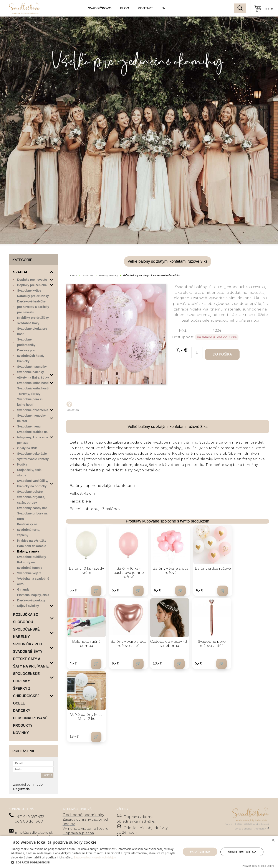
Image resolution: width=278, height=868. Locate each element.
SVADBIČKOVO (100, 8)
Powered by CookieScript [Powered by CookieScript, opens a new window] (258, 866)
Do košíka (222, 354)
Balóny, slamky (109, 275)
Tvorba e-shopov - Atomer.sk (251, 829)
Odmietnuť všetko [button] (242, 852)
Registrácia (21, 789)
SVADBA (88, 275)
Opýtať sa (72, 406)
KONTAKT (146, 8)
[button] (93, 862)
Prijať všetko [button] (200, 852)
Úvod (73, 275)
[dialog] (139, 852)
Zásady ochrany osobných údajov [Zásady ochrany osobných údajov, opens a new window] (95, 857)
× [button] (273, 840)
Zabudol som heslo (28, 785)
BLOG (125, 8)
